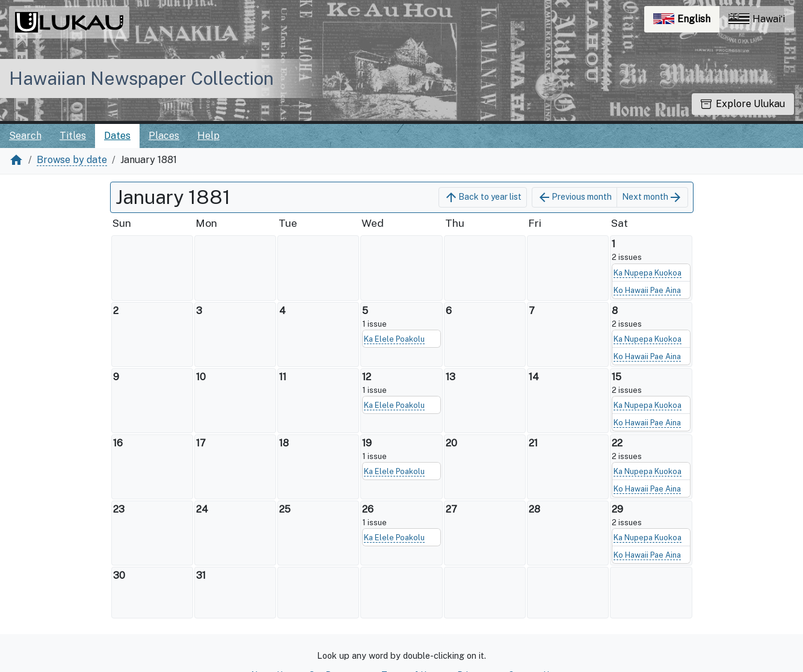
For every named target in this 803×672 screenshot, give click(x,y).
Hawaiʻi (757, 19)
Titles (73, 136)
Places (164, 136)
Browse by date (72, 160)
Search (25, 136)
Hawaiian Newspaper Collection (141, 78)
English (686, 22)
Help (208, 136)
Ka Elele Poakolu (394, 339)
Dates (117, 136)
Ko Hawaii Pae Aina (647, 290)
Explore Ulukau (743, 104)
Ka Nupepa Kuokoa (648, 273)
